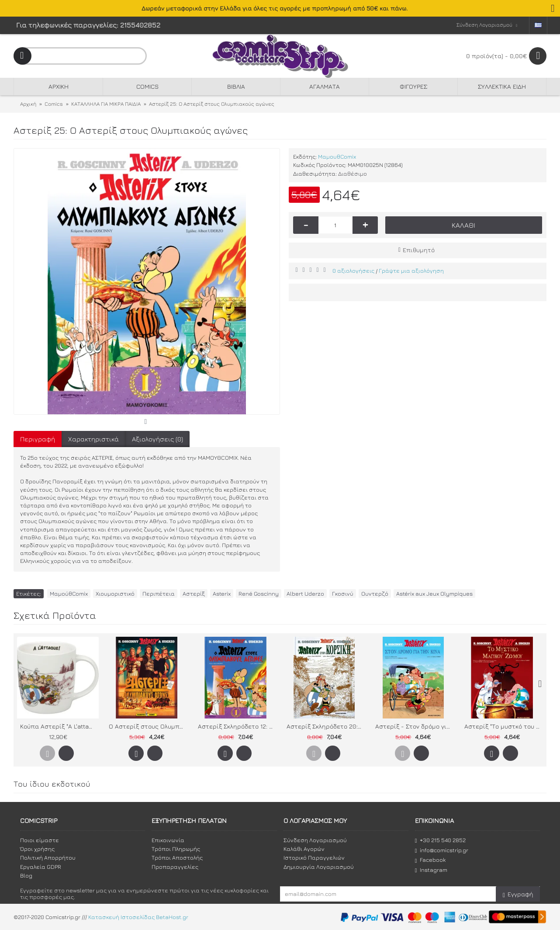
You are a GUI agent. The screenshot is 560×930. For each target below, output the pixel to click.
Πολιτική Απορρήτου (48, 857)
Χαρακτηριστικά (93, 439)
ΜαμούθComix (69, 593)
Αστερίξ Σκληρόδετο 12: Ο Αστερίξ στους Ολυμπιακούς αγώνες (237, 726)
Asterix (222, 593)
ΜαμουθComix (337, 156)
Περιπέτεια (159, 593)
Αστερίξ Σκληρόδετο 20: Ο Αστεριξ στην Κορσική (326, 726)
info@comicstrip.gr (442, 850)
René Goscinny (259, 593)
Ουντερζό (375, 593)
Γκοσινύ (343, 593)
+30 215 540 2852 (440, 840)
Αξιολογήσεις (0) (157, 439)
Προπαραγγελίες (175, 867)
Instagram (431, 870)
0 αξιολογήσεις (353, 271)
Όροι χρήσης (37, 849)
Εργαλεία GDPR (41, 867)
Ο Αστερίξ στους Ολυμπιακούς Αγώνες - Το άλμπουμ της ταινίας (148, 726)
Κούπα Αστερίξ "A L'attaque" (59, 726)
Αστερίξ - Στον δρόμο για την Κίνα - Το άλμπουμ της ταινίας (415, 726)
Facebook (430, 860)
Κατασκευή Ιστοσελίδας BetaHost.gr (138, 917)
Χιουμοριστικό (115, 593)
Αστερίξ (194, 593)
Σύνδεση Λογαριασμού (315, 840)
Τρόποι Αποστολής (177, 857)
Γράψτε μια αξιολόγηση (411, 271)
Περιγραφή (38, 439)
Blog (26, 875)
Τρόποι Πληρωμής (176, 849)
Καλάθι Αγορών (304, 849)
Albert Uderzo (305, 593)
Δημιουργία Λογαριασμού (319, 867)
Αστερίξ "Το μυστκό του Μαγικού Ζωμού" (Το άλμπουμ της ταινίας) (504, 726)
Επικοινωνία (168, 840)
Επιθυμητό (419, 250)
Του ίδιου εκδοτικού (52, 784)
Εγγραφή (518, 894)
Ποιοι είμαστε (40, 840)
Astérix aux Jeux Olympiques (434, 593)
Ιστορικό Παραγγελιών (314, 857)
